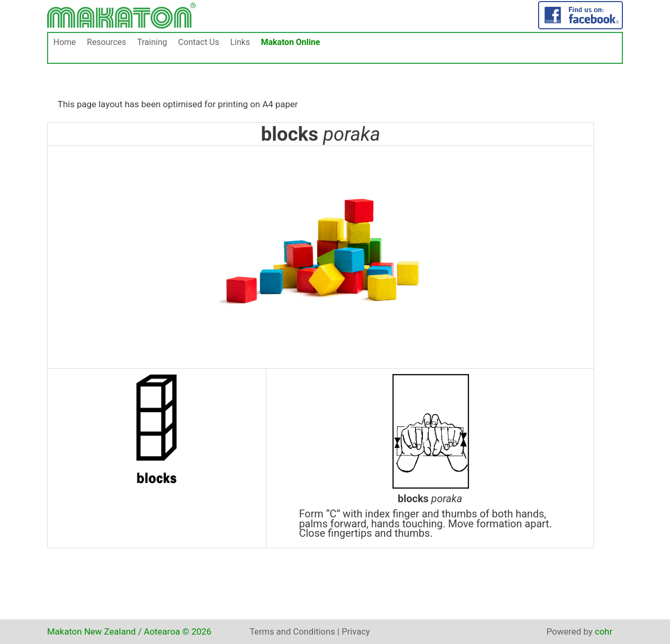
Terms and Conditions (293, 631)
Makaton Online (290, 42)
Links (240, 42)
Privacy (357, 631)
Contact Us (199, 42)
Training (152, 42)
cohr (604, 631)
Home (65, 42)
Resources (107, 42)
